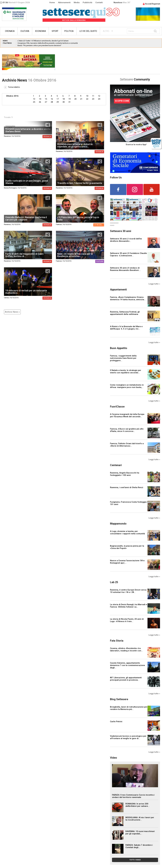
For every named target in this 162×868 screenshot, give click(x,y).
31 (70, 102)
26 (40, 102)
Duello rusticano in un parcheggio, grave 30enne (27, 182)
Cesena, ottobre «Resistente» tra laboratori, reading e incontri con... (126, 649)
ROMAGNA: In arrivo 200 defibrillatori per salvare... (137, 805)
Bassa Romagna (10, 188)
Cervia (6, 298)
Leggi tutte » (154, 284)
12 (99, 96)
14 (40, 99)
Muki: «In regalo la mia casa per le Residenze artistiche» (75, 255)
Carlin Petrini (116, 722)
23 (93, 99)
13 (34, 99)
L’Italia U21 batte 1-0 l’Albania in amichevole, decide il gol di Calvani (43, 41)
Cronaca (10, 31)
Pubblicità (87, 3)
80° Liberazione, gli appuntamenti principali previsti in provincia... (126, 679)
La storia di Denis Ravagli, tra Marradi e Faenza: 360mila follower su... (128, 606)
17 (58, 99)
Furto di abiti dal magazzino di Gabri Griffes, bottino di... (24, 255)
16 (52, 99)
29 (58, 102)
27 (46, 102)
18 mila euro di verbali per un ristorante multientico (26, 292)
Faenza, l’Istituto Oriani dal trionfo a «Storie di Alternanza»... (127, 445)
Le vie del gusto (88, 31)
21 (81, 99)
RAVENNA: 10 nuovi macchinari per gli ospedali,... (140, 833)
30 (64, 102)
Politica (69, 31)
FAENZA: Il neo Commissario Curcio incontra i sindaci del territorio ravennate (133, 796)
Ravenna (7, 136)
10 (87, 96)
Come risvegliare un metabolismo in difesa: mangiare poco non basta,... (127, 386)
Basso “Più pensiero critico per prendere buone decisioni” (40, 45)
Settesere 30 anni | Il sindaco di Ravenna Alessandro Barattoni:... (125, 269)
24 (99, 99)
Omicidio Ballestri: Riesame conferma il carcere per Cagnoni (26, 218)
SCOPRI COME (122, 101)
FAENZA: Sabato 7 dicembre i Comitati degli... (139, 846)
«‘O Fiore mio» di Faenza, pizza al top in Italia (78, 218)
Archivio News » (12, 312)
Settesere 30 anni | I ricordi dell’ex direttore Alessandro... (126, 240)
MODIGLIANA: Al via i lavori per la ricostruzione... (140, 819)
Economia (40, 31)
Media (77, 3)
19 (70, 99)
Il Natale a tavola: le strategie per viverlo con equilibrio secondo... (126, 371)
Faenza (59, 224)
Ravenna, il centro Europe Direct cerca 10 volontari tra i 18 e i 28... (128, 591)
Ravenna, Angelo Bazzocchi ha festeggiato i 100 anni (125, 474)
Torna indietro (12, 87)
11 (93, 96)
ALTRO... (107, 31)
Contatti (99, 3)
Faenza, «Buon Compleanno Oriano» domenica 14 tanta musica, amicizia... (128, 298)
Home (52, 3)
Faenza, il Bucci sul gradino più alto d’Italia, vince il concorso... (127, 430)
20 (75, 99)
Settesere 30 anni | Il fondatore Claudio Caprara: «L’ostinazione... (128, 254)
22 (87, 99)
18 (64, 99)
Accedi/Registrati (151, 4)
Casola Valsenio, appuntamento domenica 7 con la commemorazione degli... (128, 665)
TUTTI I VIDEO (135, 860)
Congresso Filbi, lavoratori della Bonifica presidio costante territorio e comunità (48, 43)
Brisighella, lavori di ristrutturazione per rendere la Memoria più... (129, 708)
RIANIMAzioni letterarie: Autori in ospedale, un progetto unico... (75, 145)
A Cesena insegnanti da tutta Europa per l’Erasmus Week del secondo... (127, 415)
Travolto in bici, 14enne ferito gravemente (80, 183)
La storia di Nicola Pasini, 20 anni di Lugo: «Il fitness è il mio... (127, 620)
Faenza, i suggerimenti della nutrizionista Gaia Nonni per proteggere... (123, 358)
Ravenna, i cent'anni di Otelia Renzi (127, 487)
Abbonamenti (64, 3)
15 (46, 99)
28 (52, 102)
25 (34, 102)
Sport (55, 31)
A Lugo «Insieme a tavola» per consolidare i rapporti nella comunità (127, 532)
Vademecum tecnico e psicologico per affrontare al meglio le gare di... (128, 737)
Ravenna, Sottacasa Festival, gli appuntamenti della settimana (125, 313)
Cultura (25, 31)
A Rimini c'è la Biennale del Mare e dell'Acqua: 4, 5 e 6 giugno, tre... (126, 328)
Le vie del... (99, 225)
